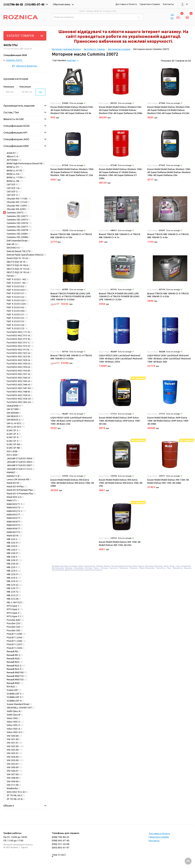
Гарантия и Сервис (150, 4)
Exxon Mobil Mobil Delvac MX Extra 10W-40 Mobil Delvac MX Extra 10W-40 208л (72, 483)
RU (172, 18)
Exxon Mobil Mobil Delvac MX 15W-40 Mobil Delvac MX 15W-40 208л (168, 481)
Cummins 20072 (13, 60)
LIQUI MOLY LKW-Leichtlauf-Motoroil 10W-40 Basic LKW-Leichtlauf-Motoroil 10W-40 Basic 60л (169, 358)
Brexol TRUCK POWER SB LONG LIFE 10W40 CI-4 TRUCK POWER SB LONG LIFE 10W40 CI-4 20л (119, 296)
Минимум (9, 87)
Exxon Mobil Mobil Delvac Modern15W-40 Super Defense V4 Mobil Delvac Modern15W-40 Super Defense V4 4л (72, 110)
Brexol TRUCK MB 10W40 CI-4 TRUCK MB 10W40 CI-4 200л (71, 357)
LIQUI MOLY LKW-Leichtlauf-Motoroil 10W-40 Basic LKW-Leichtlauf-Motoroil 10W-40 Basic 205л (121, 358)
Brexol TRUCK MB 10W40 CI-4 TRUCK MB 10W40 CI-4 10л (71, 236)
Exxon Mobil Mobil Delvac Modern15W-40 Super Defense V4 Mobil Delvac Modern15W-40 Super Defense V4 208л (121, 110)
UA (172, 15)
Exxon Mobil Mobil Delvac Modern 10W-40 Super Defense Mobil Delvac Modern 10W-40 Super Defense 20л (169, 172)
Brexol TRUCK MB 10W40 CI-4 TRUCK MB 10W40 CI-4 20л (168, 295)
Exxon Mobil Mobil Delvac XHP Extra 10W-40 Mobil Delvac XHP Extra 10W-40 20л (120, 421)
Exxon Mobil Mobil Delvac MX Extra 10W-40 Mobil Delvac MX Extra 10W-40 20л (121, 483)
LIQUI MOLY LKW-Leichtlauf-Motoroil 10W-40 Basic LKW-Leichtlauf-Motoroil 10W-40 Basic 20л (72, 421)
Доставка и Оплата (126, 4)
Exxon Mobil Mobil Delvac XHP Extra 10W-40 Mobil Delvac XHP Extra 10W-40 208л (168, 421)
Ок (41, 92)
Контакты (168, 4)
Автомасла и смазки (119, 49)
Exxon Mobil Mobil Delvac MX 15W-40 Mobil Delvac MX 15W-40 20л (120, 543)
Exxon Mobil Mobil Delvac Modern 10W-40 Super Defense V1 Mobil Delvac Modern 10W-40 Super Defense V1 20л (72, 172)
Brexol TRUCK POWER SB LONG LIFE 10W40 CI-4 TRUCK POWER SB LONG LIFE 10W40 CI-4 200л (71, 296)
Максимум (25, 87)
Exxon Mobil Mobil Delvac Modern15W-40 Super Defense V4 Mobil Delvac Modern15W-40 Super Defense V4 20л (169, 110)
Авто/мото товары (94, 49)
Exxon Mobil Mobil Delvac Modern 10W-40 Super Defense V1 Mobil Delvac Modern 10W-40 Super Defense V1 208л (121, 174)
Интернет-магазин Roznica (66, 49)
